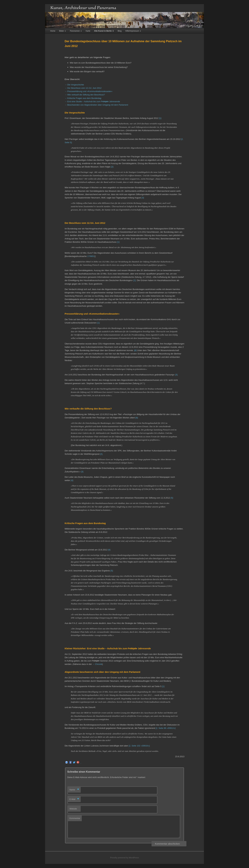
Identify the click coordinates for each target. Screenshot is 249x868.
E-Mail (74, 799)
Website (73, 809)
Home (53, 31)
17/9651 (91, 256)
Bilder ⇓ (63, 31)
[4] (72, 480)
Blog (120, 31)
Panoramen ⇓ (76, 31)
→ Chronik (97, 664)
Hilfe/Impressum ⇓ (133, 31)
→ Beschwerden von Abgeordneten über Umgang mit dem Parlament (96, 105)
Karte (88, 31)
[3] (143, 198)
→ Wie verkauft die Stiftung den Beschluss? (85, 95)
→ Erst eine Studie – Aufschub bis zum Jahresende (92, 101)
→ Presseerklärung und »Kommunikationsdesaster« (89, 91)
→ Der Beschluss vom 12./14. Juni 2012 (83, 88)
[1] (160, 118)
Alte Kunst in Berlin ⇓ (104, 31)
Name (74, 790)
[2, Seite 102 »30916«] (139, 746)
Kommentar (75, 818)
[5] (172, 498)
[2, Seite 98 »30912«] (165, 728)
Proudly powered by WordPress (124, 858)
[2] (112, 167)
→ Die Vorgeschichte (74, 85)
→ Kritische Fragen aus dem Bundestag (83, 98)
